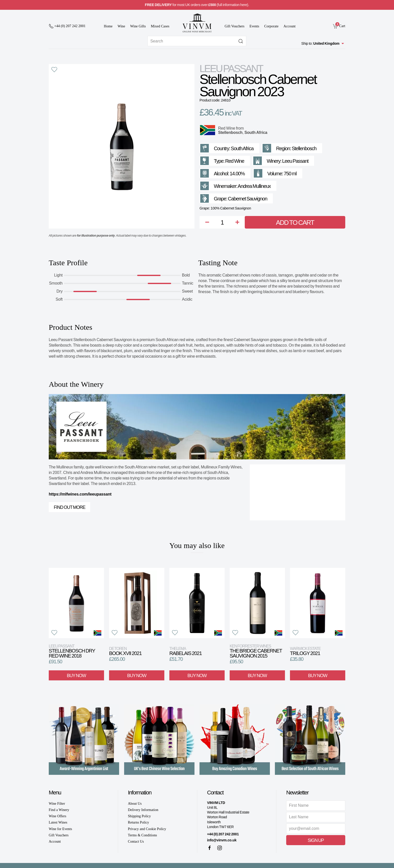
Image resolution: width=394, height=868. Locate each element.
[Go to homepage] (197, 23)
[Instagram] (220, 848)
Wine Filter (57, 804)
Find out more (69, 507)
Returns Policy (138, 822)
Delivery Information (143, 810)
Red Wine (227, 128)
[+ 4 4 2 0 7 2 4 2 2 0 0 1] (67, 26)
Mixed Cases (160, 26)
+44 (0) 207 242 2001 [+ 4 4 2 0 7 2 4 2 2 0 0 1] (223, 834)
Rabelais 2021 (186, 651)
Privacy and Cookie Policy (147, 829)
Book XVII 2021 (125, 651)
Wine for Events (60, 829)
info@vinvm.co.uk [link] (222, 840)
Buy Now (76, 675)
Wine (121, 26)
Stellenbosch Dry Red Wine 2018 (72, 651)
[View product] (76, 603)
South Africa (256, 132)
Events (254, 26)
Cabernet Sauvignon (248, 199)
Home (108, 26)
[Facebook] (210, 848)
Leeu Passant (231, 69)
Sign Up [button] (316, 840)
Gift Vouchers (235, 26)
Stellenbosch (230, 132)
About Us (135, 804)
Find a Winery (59, 810)
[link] (339, 26)
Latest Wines (58, 822)
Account (289, 26)
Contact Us (136, 842)
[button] (54, 70)
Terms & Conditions (142, 835)
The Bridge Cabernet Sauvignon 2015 (256, 651)
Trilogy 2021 (305, 651)
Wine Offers (58, 816)
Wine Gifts (138, 26)
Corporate (272, 26)
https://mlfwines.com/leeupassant (80, 494)
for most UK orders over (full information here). (197, 5)
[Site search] (197, 41)
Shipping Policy (139, 816)
